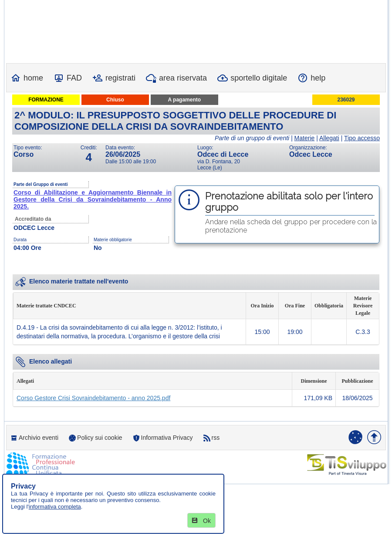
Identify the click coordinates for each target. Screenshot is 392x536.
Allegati (329, 138)
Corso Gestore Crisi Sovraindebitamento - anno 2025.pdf (93, 398)
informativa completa (55, 507)
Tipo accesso (362, 138)
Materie (305, 138)
